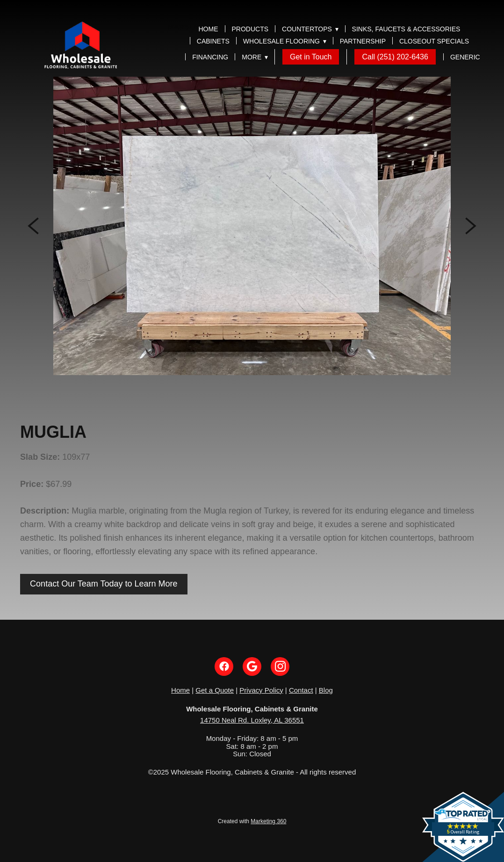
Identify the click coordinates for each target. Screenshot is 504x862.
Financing (210, 57)
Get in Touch (311, 57)
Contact (301, 690)
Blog (326, 690)
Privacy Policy (261, 690)
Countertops (310, 29)
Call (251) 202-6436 (395, 57)
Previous (33, 226)
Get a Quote (215, 690)
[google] (252, 666)
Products (250, 29)
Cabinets (213, 41)
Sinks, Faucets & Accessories (406, 29)
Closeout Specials (434, 41)
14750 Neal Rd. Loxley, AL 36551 (252, 720)
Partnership (363, 41)
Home (209, 29)
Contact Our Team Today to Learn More (104, 584)
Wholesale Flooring (285, 41)
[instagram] (280, 666)
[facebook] (224, 666)
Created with (252, 821)
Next (471, 226)
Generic (465, 57)
